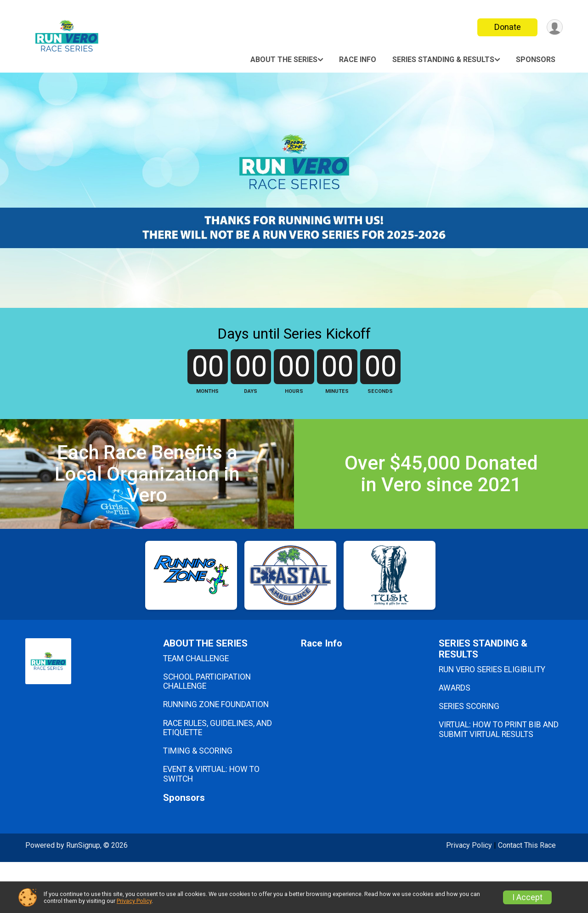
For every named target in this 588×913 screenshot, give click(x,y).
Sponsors (536, 60)
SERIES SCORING (469, 757)
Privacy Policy (134, 901)
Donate (507, 27)
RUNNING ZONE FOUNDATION (216, 756)
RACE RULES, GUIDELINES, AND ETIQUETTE (218, 779)
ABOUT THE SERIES (284, 60)
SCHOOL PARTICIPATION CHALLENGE (207, 732)
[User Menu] (554, 27)
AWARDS (455, 739)
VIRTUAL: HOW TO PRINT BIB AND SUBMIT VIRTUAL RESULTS (499, 780)
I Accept (527, 897)
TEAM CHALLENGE (196, 709)
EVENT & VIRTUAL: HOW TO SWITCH (211, 825)
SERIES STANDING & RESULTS (443, 60)
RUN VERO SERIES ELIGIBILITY (492, 720)
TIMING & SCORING (198, 802)
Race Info (358, 60)
